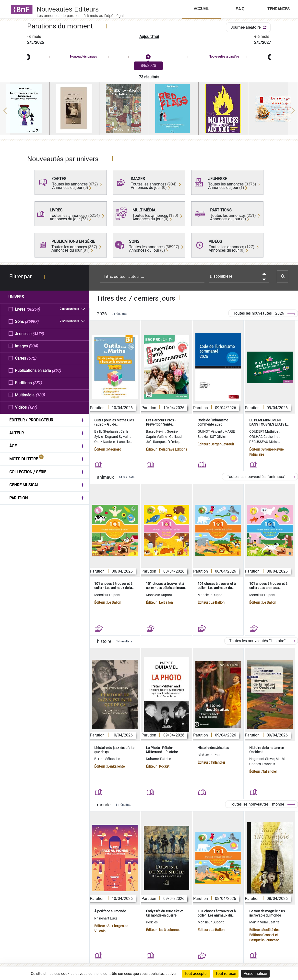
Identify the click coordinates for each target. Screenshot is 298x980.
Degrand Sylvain (118, 437)
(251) (37, 383)
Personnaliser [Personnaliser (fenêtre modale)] (255, 974)
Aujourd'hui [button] (149, 37)
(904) (33, 346)
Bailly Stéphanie (107, 431)
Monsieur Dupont (107, 595)
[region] (149, 110)
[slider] (149, 57)
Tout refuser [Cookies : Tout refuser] (226, 974)
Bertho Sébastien (107, 759)
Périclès (152, 922)
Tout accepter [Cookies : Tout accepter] (196, 974)
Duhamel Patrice (158, 759)
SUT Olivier (218, 437)
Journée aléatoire (249, 27)
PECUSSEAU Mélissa (265, 442)
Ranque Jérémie (166, 442)
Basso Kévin (156, 431)
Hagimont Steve (262, 759)
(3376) (38, 334)
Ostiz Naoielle (105, 442)
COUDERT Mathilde (264, 431)
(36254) (33, 309)
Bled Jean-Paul (209, 755)
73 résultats (149, 77)
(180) (40, 395)
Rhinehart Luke (106, 918)
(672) (32, 358)
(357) (56, 370)
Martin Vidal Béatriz (264, 922)
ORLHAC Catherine (264, 437)
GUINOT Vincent (210, 431)
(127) (32, 407)
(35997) (32, 321)
